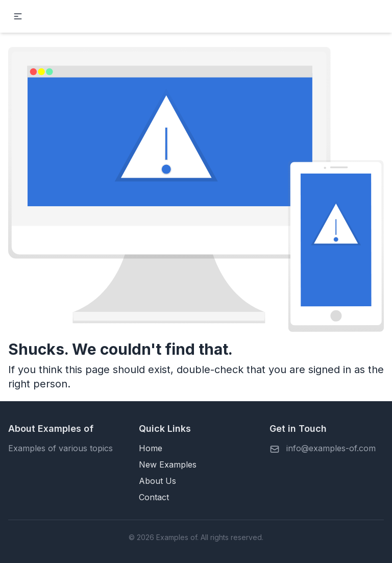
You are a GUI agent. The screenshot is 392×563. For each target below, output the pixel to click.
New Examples (168, 464)
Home (151, 448)
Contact (154, 497)
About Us (157, 481)
